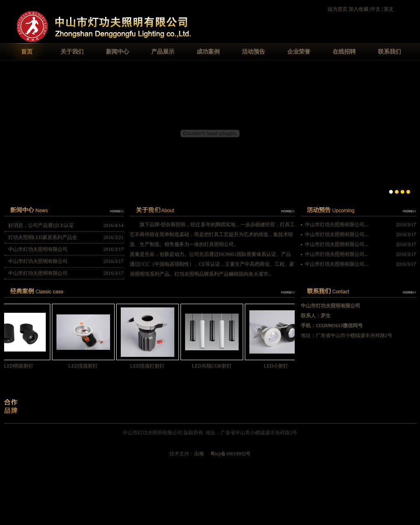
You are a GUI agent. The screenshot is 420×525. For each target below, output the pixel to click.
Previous (11, 132)
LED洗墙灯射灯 (150, 366)
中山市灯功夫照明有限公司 (38, 249)
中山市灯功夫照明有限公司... (337, 225)
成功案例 (208, 52)
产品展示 (163, 52)
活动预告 (253, 52)
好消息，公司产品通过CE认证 (41, 225)
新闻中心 (117, 52)
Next (410, 132)
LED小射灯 (279, 366)
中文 (375, 9)
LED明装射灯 (22, 366)
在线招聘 (344, 52)
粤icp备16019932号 (231, 454)
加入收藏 (359, 9)
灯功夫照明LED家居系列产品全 (43, 237)
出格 (199, 454)
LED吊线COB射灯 (215, 366)
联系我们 (389, 52)
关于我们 (72, 52)
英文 (389, 9)
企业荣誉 (299, 52)
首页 (27, 52)
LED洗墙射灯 (86, 366)
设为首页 (338, 9)
